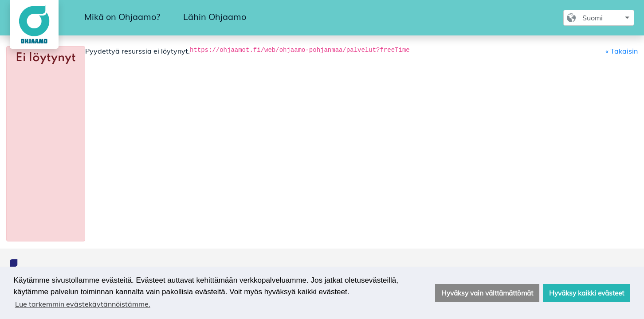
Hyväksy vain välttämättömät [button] (487, 293)
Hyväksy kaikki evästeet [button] (587, 293)
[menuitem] (122, 17)
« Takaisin (622, 51)
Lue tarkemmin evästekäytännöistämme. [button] (83, 304)
